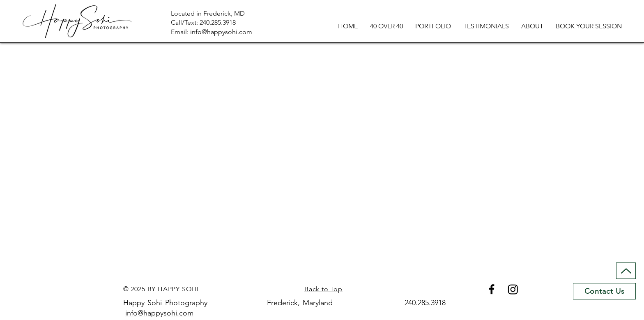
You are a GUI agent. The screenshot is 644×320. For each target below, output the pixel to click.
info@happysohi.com (159, 313)
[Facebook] (492, 289)
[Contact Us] (604, 291)
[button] (433, 26)
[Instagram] (513, 289)
